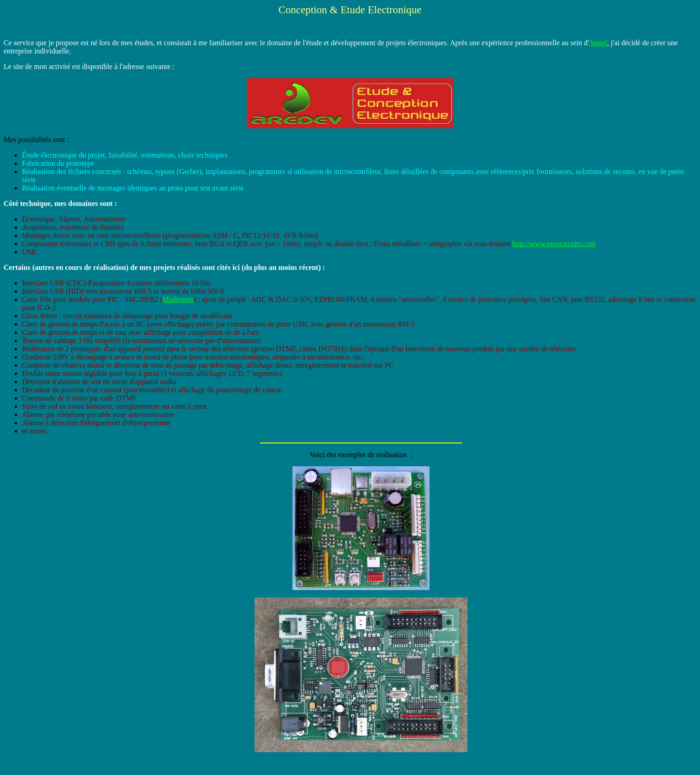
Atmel (598, 43)
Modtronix (178, 299)
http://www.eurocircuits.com (554, 244)
